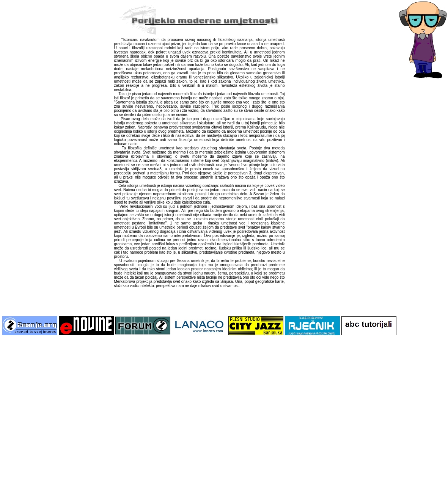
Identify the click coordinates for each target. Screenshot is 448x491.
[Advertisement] (72, 415)
